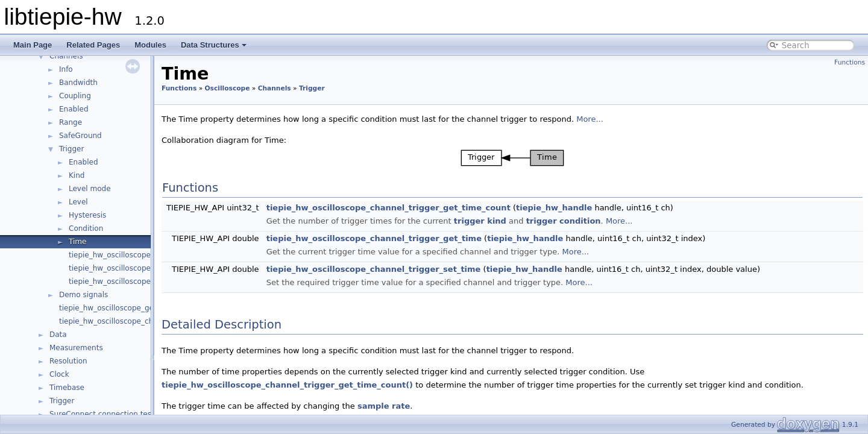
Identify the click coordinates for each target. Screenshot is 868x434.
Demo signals (83, 295)
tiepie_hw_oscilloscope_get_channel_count (136, 308)
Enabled (74, 109)
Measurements (76, 348)
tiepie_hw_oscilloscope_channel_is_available (139, 321)
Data (58, 335)
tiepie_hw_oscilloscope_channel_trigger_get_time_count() (287, 385)
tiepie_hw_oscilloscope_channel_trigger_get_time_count (388, 208)
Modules (150, 45)
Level (78, 202)
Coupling (75, 96)
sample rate (384, 406)
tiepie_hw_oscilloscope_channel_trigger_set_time (374, 269)
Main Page (33, 45)
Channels (66, 56)
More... (590, 119)
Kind (77, 175)
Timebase (67, 388)
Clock (59, 374)
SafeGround (80, 136)
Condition (86, 228)
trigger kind (480, 221)
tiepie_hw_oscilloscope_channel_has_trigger (148, 255)
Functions (850, 62)
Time (77, 242)
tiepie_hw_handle (554, 208)
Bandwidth (78, 83)
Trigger (71, 149)
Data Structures (214, 45)
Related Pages (93, 45)
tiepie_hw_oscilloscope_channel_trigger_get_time (374, 238)
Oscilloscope (228, 88)
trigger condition (564, 221)
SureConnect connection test (102, 414)
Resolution (68, 361)
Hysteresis (87, 215)
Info (66, 69)
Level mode (90, 189)
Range (71, 122)
